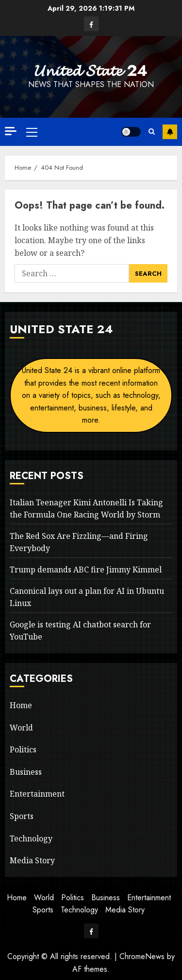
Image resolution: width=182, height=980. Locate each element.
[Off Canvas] (11, 131)
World (21, 728)
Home (21, 705)
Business (26, 772)
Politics (23, 749)
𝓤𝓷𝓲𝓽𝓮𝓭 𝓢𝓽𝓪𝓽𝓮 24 (91, 71)
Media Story (32, 860)
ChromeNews (142, 956)
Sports (22, 816)
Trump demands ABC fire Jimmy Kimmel (86, 570)
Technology (31, 838)
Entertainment (37, 794)
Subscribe (170, 132)
